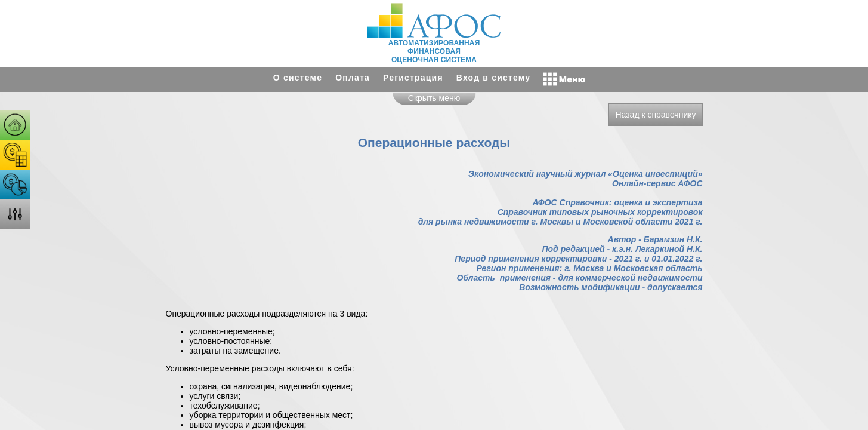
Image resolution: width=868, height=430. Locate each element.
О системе (298, 78)
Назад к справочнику (655, 115)
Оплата (353, 78)
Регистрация (413, 78)
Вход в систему (493, 78)
